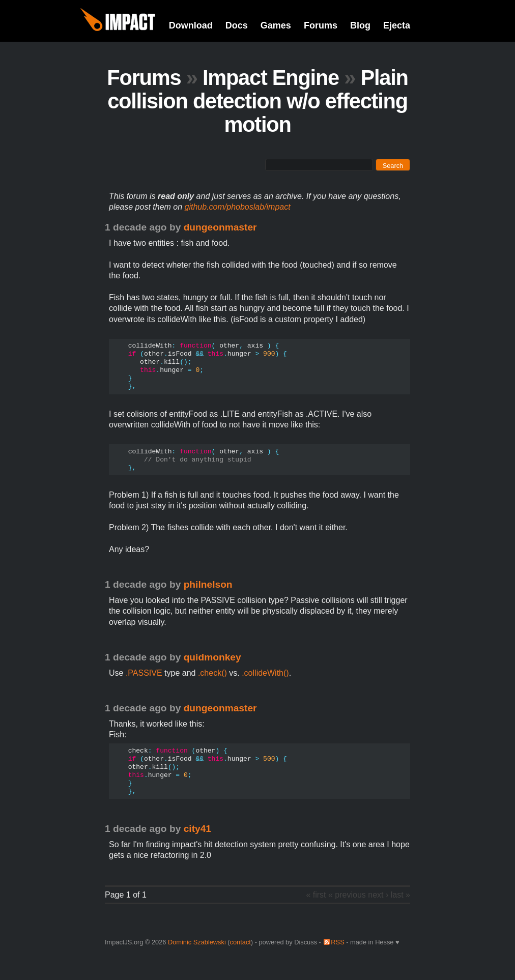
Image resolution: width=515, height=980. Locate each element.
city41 (197, 829)
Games (276, 25)
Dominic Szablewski (197, 942)
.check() (212, 673)
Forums (321, 25)
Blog (360, 25)
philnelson (208, 584)
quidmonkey (212, 657)
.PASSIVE (144, 673)
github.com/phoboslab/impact (238, 207)
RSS (337, 942)
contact (240, 942)
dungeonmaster (220, 227)
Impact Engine (271, 78)
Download (191, 25)
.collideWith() (265, 673)
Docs (237, 25)
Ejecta (397, 25)
